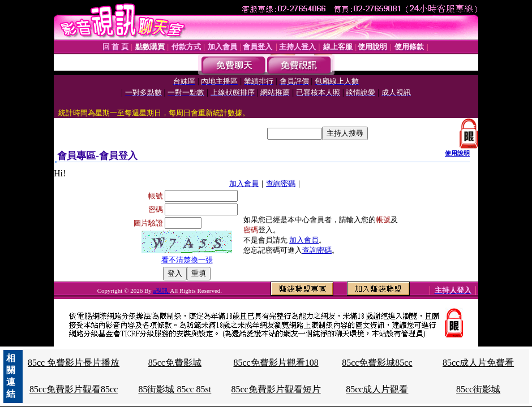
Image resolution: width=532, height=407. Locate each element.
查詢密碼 (281, 183)
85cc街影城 (478, 389)
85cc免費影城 (175, 363)
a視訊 (162, 291)
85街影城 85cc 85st (175, 389)
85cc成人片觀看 (377, 389)
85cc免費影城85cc (377, 363)
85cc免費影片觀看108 (276, 363)
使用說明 (457, 153)
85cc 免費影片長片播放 (74, 363)
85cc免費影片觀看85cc (74, 389)
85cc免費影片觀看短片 (276, 389)
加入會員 (244, 183)
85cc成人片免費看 (478, 363)
